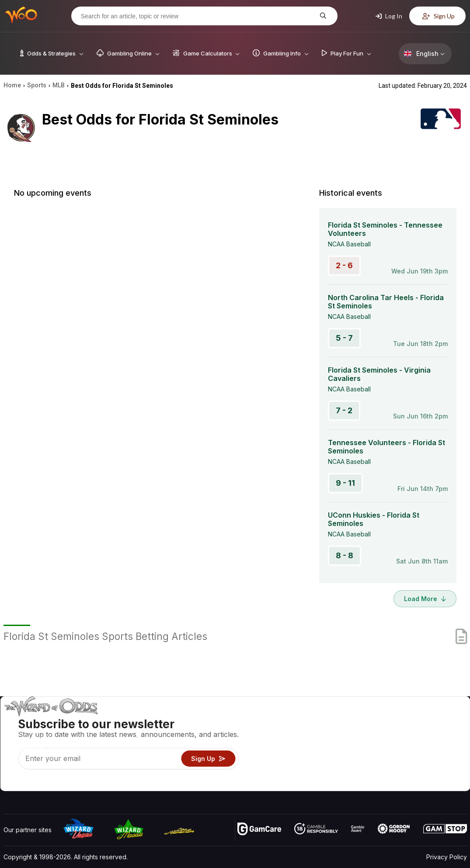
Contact (397, 733)
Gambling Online (316, 771)
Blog (439, 733)
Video (442, 721)
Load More (425, 599)
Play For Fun (311, 759)
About (394, 721)
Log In (389, 16)
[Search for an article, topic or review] (198, 16)
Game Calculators (318, 733)
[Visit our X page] (30, 782)
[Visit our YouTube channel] (11, 782)
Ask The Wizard (316, 784)
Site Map (446, 746)
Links (393, 746)
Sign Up (439, 16)
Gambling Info (313, 746)
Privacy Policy (447, 857)
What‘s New (403, 759)
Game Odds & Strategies (328, 721)
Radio (394, 771)
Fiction (442, 759)
